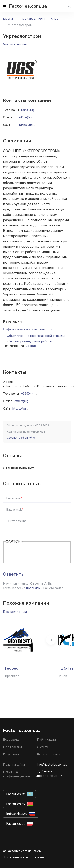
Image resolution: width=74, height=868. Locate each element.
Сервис (31, 346)
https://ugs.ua (22, 409)
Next (51, 640)
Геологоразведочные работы (30, 341)
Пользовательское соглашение (24, 857)
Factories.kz (15, 794)
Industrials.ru (17, 814)
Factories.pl (15, 824)
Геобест (13, 668)
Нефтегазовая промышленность (28, 329)
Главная (9, 19)
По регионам (13, 755)
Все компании (15, 612)
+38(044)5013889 (35, 394)
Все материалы (49, 755)
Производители (32, 19)
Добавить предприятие (47, 774)
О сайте (43, 747)
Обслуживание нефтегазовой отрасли (36, 336)
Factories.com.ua (28, 6)
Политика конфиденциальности (20, 774)
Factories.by (16, 804)
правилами (34, 588)
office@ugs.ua (24, 401)
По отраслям (12, 747)
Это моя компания (15, 45)
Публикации (46, 740)
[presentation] (36, 553)
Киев (54, 19)
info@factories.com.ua (52, 765)
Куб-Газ (66, 668)
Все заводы (12, 740)
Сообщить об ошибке (21, 438)
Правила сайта (14, 765)
